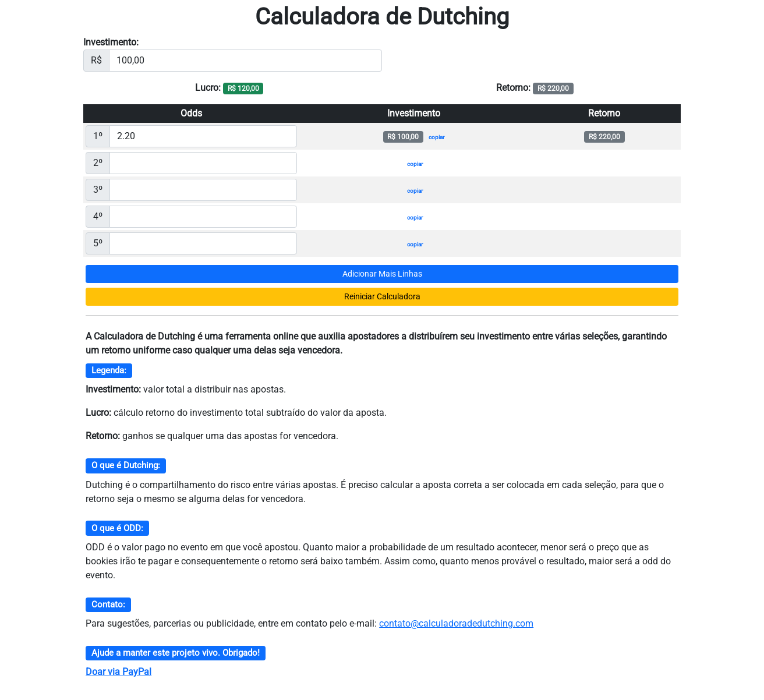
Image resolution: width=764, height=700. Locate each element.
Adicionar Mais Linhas (382, 274)
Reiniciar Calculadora (382, 296)
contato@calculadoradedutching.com (456, 623)
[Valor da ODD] (203, 136)
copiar (436, 137)
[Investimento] (245, 61)
